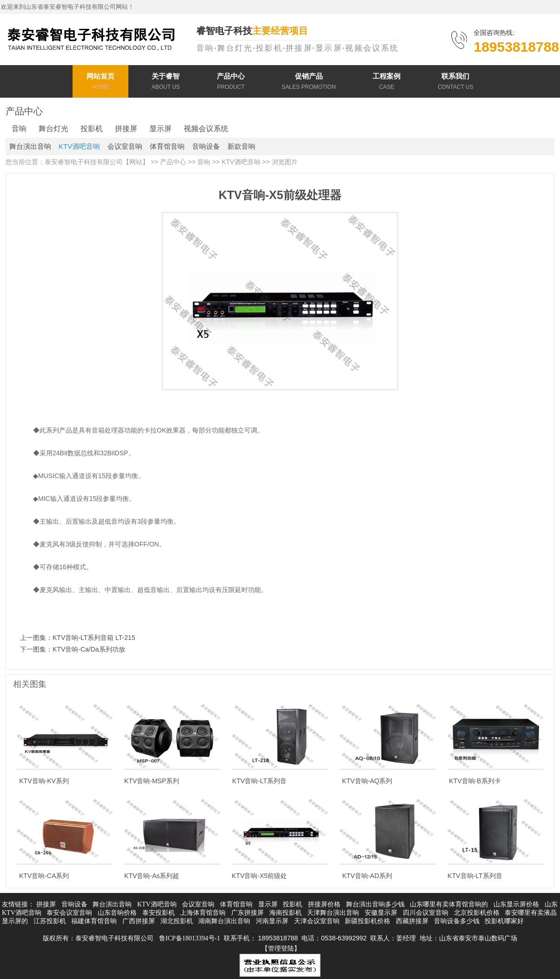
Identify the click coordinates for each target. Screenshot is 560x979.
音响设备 (206, 146)
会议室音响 (125, 146)
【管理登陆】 (281, 949)
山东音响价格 (117, 913)
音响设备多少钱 (457, 921)
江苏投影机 (50, 921)
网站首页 (100, 83)
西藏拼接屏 (412, 921)
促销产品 (309, 83)
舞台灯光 (53, 129)
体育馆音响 (167, 146)
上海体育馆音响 (203, 913)
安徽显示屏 (381, 913)
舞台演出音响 (30, 146)
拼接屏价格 (324, 904)
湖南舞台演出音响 (224, 921)
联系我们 (456, 83)
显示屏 (160, 129)
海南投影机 (286, 913)
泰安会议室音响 (69, 913)
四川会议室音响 (426, 913)
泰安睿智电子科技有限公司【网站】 (97, 162)
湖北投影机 (177, 921)
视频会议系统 (206, 129)
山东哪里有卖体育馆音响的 (449, 904)
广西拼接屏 (139, 921)
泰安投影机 (159, 913)
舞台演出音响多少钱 (375, 904)
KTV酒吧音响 (79, 146)
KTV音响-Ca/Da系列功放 (89, 649)
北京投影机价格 (477, 913)
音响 (19, 129)
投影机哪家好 (504, 921)
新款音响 (241, 146)
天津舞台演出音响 (333, 913)
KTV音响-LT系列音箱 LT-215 (94, 638)
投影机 (92, 129)
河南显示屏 (272, 921)
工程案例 (387, 83)
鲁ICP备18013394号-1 (190, 938)
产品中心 (231, 83)
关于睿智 (166, 83)
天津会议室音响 (317, 921)
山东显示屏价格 (516, 904)
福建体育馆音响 (94, 921)
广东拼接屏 (247, 913)
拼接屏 (126, 129)
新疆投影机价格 (367, 921)
